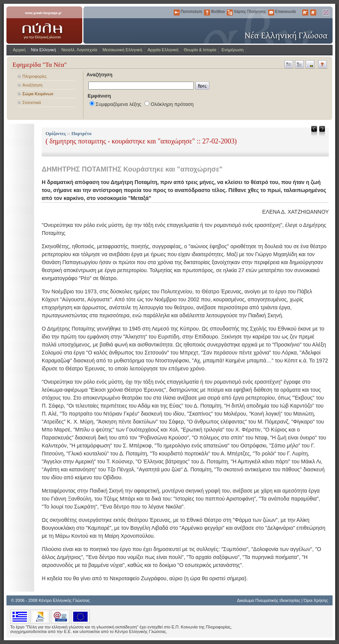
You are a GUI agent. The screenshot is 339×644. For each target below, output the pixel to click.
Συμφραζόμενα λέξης (118, 104)
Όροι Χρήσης (316, 600)
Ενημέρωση (232, 50)
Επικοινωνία (271, 13)
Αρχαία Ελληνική (163, 50)
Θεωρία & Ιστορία (200, 50)
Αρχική (19, 50)
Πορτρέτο (81, 134)
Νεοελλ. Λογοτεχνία (79, 50)
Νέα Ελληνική (43, 50)
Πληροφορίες (35, 76)
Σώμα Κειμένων (38, 94)
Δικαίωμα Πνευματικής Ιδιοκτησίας (269, 600)
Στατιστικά (32, 102)
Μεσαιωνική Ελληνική (122, 50)
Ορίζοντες (56, 134)
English (326, 13)
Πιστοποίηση (177, 13)
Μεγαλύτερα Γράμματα (305, 13)
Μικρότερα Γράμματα (313, 13)
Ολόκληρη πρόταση (172, 104)
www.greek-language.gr (44, 25)
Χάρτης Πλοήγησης (230, 13)
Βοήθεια (207, 13)
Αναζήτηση (32, 85)
